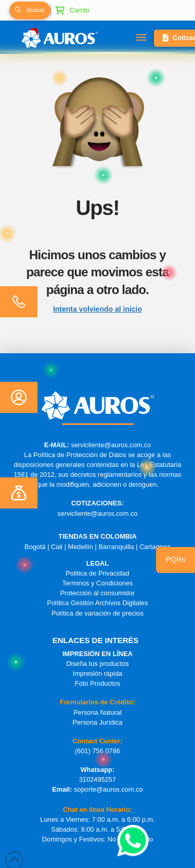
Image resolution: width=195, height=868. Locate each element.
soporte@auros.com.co (108, 789)
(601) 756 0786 (97, 751)
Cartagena (155, 547)
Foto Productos (97, 683)
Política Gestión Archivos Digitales (97, 603)
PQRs (175, 559)
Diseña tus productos (97, 664)
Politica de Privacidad (97, 573)
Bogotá (35, 547)
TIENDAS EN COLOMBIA (97, 536)
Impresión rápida (97, 673)
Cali (57, 547)
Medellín (81, 547)
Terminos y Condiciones (98, 583)
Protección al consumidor (98, 593)
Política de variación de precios (97, 613)
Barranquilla (116, 547)
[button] (30, 10)
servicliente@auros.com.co (111, 445)
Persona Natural (97, 712)
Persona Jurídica (97, 722)
